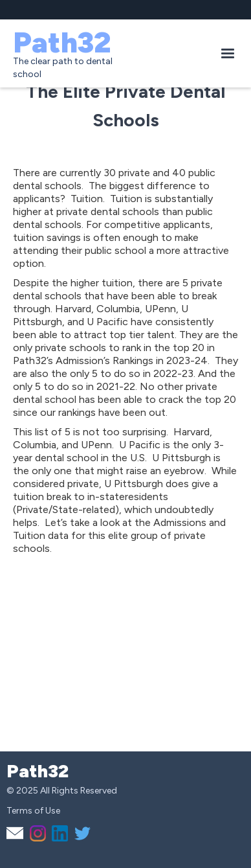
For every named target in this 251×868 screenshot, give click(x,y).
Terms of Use (33, 811)
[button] (228, 54)
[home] (109, 53)
